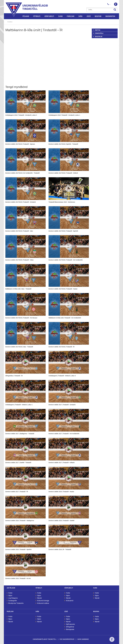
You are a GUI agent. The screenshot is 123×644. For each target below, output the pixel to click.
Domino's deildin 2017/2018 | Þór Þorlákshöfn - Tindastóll (22, 173)
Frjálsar (10, 611)
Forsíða (10, 22)
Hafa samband (83, 639)
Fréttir (10, 593)
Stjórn (10, 596)
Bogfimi (96, 611)
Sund (95, 588)
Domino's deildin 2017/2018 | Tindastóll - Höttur (19, 260)
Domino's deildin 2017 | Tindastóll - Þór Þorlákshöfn (64, 434)
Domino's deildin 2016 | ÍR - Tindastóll (60, 549)
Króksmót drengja (43, 601)
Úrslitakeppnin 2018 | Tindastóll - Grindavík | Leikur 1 (64, 115)
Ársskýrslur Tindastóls (16, 603)
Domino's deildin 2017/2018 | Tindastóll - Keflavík (63, 173)
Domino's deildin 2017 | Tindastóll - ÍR (17, 492)
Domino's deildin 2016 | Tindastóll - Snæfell (61, 521)
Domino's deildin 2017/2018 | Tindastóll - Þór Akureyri (21, 318)
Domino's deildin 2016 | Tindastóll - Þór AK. (18, 578)
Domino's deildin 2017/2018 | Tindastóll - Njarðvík (63, 231)
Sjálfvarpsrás (70, 624)
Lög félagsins (13, 598)
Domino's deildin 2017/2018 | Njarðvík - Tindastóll (63, 144)
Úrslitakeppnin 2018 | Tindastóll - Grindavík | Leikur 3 (21, 115)
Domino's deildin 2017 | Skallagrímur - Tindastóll (20, 434)
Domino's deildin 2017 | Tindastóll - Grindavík (62, 405)
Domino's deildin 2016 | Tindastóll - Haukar (61, 492)
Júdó (66, 611)
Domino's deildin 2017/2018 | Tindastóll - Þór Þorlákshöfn (66, 260)
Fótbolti (39, 588)
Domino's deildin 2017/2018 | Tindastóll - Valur (19, 231)
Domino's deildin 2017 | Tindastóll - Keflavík (61, 463)
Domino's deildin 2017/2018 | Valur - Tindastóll (19, 347)
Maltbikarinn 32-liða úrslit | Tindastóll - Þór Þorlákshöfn (65, 318)
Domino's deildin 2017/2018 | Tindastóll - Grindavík (21, 202)
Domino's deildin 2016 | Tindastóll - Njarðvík (18, 549)
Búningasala (70, 629)
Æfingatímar (70, 627)
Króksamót (70, 601)
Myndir (39, 598)
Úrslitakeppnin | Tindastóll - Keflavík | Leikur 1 (19, 405)
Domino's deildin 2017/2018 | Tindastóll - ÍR (61, 347)
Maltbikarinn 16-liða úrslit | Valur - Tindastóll (18, 289)
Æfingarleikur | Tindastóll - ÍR (14, 376)
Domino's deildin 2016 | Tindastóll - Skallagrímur (20, 521)
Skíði (37, 611)
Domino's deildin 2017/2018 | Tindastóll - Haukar (63, 289)
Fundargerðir (13, 601)
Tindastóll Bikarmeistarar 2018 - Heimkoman (62, 202)
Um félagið (11, 588)
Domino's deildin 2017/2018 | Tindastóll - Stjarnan (20, 144)
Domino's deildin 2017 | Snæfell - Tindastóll (18, 463)
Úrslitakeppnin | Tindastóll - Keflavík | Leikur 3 (62, 376)
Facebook (112, 641)
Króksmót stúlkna (43, 603)
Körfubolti (69, 588)
